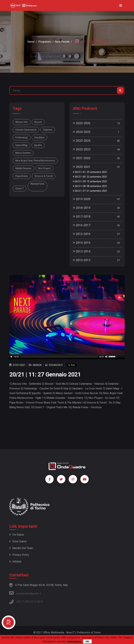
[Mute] (106, 357)
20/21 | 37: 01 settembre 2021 (90, 191)
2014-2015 (82, 243)
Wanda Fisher (38, 184)
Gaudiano (39, 137)
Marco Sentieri (23, 153)
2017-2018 (82, 216)
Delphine (48, 130)
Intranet (15, 562)
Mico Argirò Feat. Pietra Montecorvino (35, 161)
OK (87, 641)
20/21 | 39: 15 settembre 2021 (90, 182)
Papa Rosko (22, 176)
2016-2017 (82, 225)
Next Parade (62, 42)
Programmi (45, 42)
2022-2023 (82, 149)
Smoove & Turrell (44, 176)
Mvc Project (44, 168)
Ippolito (38, 145)
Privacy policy (19, 555)
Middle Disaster (23, 168)
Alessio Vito (22, 122)
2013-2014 (82, 251)
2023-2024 (82, 141)
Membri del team (21, 548)
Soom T (20, 188)
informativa (74, 641)
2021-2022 (82, 158)
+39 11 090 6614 (26, 602)
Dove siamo (18, 541)
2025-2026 (82, 123)
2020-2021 (82, 167)
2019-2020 (82, 199)
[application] (67, 357)
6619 (40, 602)
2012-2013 (82, 260)
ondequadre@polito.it (25, 593)
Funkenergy (22, 137)
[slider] (59, 357)
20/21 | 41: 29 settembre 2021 (90, 172)
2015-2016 (82, 234)
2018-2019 (82, 208)
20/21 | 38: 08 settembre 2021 (90, 186)
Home (31, 42)
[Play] (12, 357)
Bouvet (38, 122)
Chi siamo (17, 535)
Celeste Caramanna (26, 130)
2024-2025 (82, 132)
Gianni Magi (21, 145)
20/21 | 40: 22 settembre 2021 (90, 177)
